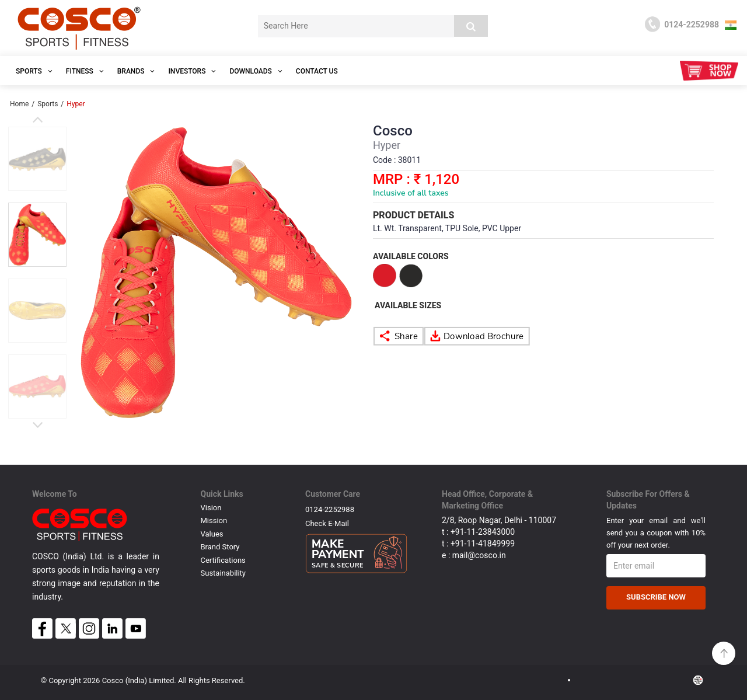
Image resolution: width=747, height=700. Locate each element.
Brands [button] (136, 71)
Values (212, 534)
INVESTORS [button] (192, 71)
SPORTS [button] (34, 71)
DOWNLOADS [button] (256, 71)
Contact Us (317, 71)
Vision (211, 508)
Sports (48, 104)
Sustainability (224, 573)
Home (19, 104)
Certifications (223, 560)
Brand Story (220, 547)
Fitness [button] (85, 71)
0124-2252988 (330, 509)
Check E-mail (327, 523)
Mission (214, 520)
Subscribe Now (656, 597)
